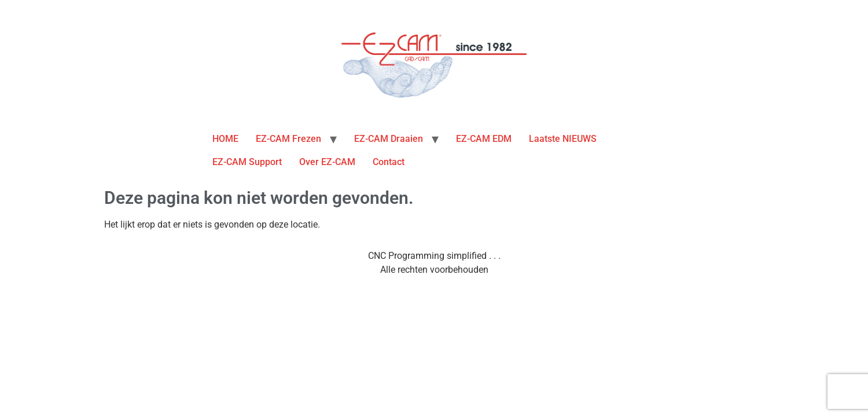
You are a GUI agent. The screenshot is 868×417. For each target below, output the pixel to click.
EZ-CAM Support (247, 162)
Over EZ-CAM (327, 162)
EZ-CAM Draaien (389, 139)
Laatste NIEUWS (563, 139)
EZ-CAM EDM (484, 139)
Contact (389, 162)
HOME (225, 139)
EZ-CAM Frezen (288, 139)
